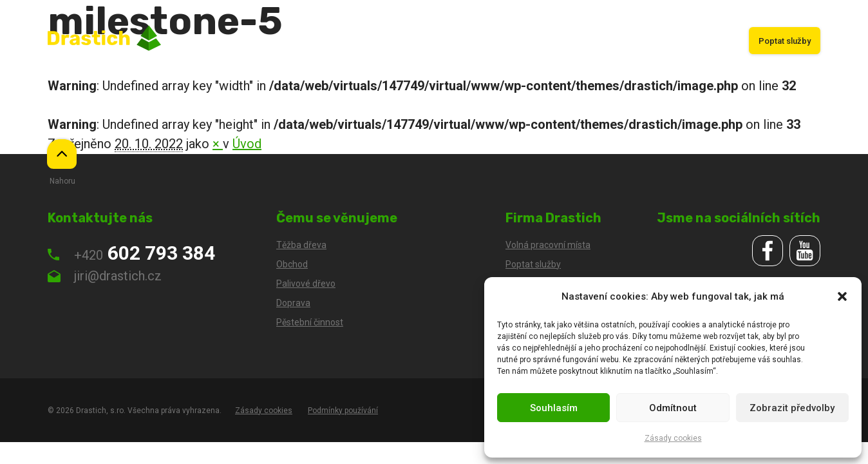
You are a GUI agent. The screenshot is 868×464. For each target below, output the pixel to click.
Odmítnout (673, 408)
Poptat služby (785, 41)
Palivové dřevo (654, 41)
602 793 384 (131, 253)
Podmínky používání (343, 411)
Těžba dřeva (398, 41)
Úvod (345, 41)
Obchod (457, 41)
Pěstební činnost (575, 41)
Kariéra (716, 41)
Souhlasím (554, 408)
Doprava (507, 41)
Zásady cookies (673, 438)
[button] (842, 296)
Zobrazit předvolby (792, 408)
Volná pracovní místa (548, 245)
